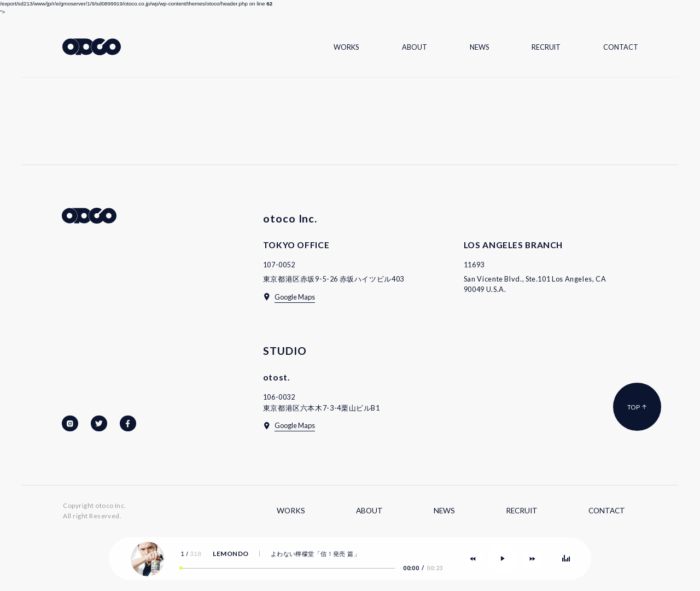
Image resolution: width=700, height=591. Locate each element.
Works (346, 47)
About (415, 47)
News (479, 47)
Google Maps (295, 297)
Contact (621, 47)
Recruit (546, 47)
